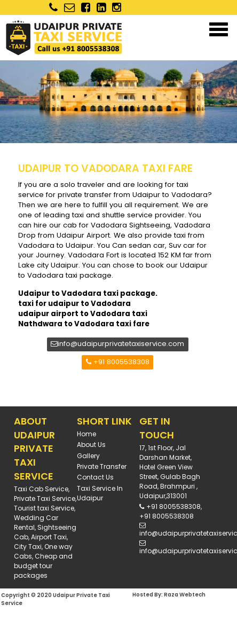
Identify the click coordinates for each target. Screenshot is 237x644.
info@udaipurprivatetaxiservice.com (117, 344)
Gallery (88, 456)
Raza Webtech (185, 595)
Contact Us (95, 477)
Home (86, 434)
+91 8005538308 (118, 362)
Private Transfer (102, 466)
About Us (91, 445)
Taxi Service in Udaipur (100, 493)
